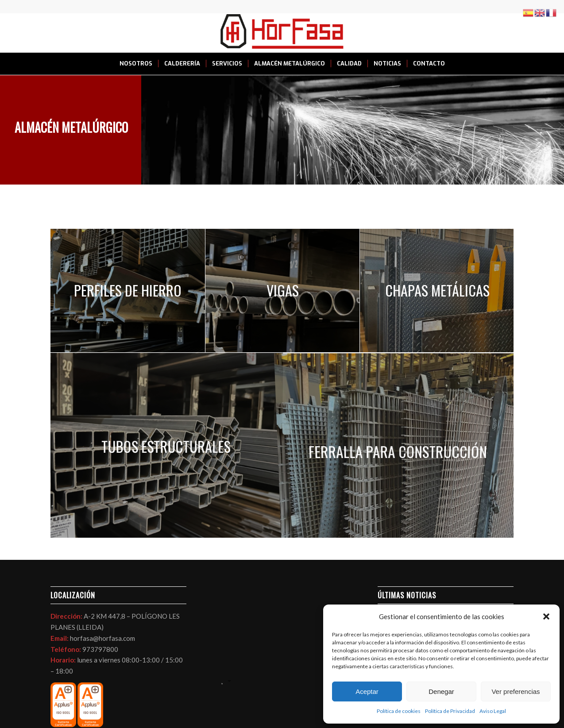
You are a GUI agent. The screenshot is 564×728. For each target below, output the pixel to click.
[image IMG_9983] (128, 291)
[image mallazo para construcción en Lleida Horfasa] (398, 445)
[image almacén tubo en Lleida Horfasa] (283, 291)
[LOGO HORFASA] (282, 33)
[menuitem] (136, 64)
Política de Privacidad (450, 711)
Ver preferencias (516, 691)
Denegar (441, 691)
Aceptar (367, 691)
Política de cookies (399, 711)
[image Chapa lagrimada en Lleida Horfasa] (437, 291)
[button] (546, 616)
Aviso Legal (493, 711)
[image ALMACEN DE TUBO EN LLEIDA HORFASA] (166, 445)
